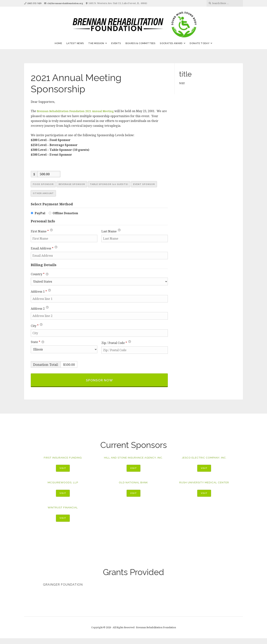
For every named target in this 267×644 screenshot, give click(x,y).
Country (40, 274)
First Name (42, 231)
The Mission (96, 43)
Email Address (44, 248)
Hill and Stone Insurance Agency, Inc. (133, 460)
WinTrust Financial (63, 513)
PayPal (40, 213)
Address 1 (41, 291)
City (37, 326)
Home (58, 43)
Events (116, 43)
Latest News (75, 43)
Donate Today (200, 43)
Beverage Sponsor (73, 184)
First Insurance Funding (63, 458)
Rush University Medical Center (204, 487)
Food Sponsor (43, 184)
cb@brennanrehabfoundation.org (70, 3)
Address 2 (40, 308)
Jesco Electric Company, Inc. (204, 458)
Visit (63, 469)
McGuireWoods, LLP (63, 487)
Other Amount (44, 194)
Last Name (111, 231)
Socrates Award (171, 43)
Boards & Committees (141, 43)
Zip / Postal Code (116, 343)
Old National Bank (133, 487)
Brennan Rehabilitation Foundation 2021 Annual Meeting (77, 111)
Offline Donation (65, 213)
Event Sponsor (149, 184)
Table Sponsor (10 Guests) (113, 184)
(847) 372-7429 (36, 3)
